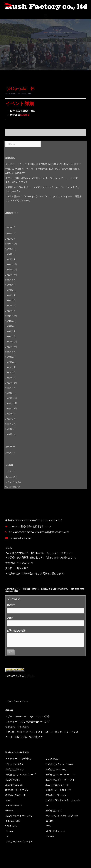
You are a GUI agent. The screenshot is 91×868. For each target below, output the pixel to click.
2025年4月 (11, 234)
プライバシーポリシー (17, 701)
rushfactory (26, 94)
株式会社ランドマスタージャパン (63, 800)
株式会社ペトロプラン (17, 790)
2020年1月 (11, 378)
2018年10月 (11, 408)
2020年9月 (11, 352)
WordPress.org (13, 487)
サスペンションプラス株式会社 (62, 816)
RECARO (50, 836)
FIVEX (48, 826)
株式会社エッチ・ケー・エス (61, 775)
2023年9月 (11, 280)
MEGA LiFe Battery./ (55, 831)
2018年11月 (11, 403)
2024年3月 (11, 249)
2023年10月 (11, 275)
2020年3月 (11, 367)
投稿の (11, 477)
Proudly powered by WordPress (19, 864)
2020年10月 (11, 347)
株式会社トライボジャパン (19, 816)
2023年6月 (11, 290)
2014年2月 (11, 434)
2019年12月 (11, 383)
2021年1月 (11, 336)
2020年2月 (11, 372)
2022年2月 (11, 306)
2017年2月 (11, 419)
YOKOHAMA (11, 826)
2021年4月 (11, 326)
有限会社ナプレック (56, 795)
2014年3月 (11, 429)
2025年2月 (11, 239)
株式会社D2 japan (14, 785)
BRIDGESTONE (13, 821)
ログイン (10, 471)
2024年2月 (11, 254)
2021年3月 (11, 331)
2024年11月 (11, 244)
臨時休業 (25, 115)
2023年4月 (11, 300)
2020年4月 (11, 362)
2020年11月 (11, 342)
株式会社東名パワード (57, 785)
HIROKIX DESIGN (14, 805)
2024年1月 (11, 259)
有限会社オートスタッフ (58, 790)
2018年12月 (11, 398)
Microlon (10, 831)
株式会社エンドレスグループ (20, 775)
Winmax (9, 811)
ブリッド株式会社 (15, 764)
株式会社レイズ (54, 811)
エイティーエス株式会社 (18, 759)
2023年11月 (11, 270)
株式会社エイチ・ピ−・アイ (60, 780)
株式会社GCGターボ (15, 795)
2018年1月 (11, 414)
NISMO (9, 800)
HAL (48, 805)
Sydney (47, 864)
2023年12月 (11, 264)
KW (7, 836)
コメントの (13, 482)
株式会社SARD (13, 780)
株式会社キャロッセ (56, 769)
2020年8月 (11, 357)
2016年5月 (11, 424)
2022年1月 (11, 311)
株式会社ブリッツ (15, 769)
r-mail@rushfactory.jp (20, 538)
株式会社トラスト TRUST (59, 764)
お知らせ (10, 453)
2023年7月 (11, 285)
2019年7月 (11, 388)
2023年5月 (11, 295)
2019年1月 (11, 393)
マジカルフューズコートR (19, 841)
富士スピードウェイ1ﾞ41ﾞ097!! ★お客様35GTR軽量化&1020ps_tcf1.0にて (43, 164)
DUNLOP (50, 821)
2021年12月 (11, 316)
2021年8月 (11, 321)
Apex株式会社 (53, 759)
